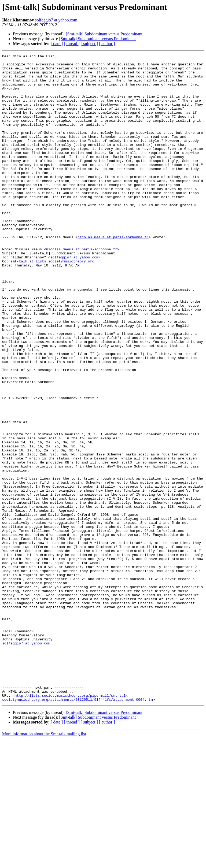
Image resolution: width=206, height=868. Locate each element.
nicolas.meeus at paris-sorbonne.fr (113, 274)
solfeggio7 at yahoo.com (56, 20)
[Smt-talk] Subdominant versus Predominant (104, 34)
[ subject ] (89, 44)
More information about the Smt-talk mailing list (44, 863)
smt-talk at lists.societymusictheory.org (52, 303)
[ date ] (57, 44)
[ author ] (107, 44)
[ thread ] (72, 44)
